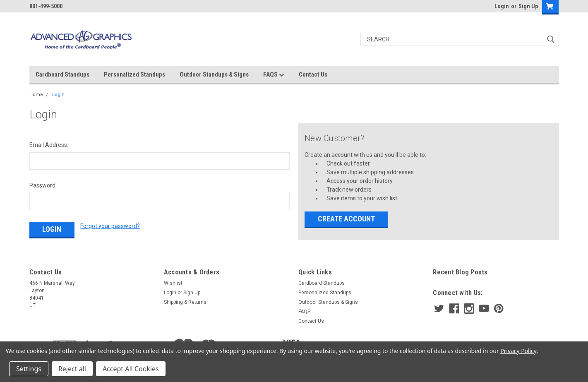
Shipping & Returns (185, 302)
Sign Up (528, 6)
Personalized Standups (134, 74)
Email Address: (49, 145)
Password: (43, 185)
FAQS (274, 75)
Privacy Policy (518, 351)
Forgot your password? (110, 226)
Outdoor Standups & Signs (214, 74)
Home (36, 95)
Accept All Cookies (131, 369)
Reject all (72, 369)
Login (502, 6)
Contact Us (313, 74)
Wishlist (173, 283)
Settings (29, 369)
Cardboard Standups (62, 74)
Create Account (346, 219)
